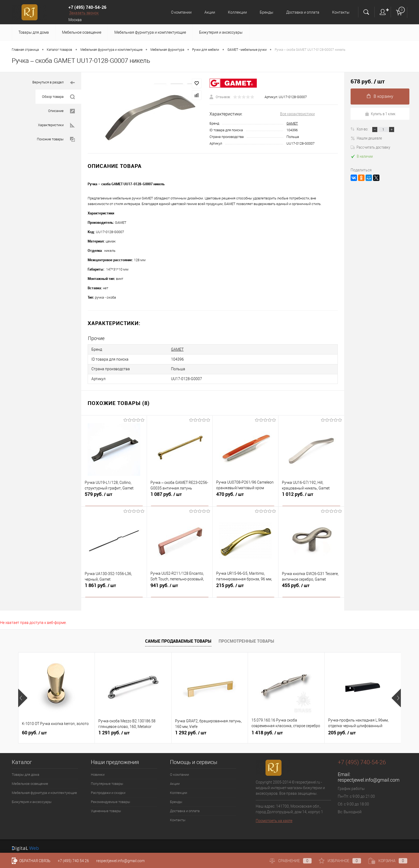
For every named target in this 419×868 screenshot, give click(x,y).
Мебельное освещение (82, 32)
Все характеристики (297, 114)
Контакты (341, 12)
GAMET (292, 123)
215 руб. (245, 586)
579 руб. (114, 495)
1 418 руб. (267, 730)
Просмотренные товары (246, 638)
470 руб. (245, 495)
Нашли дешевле (366, 138)
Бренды (265, 12)
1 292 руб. (191, 730)
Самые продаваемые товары (178, 638)
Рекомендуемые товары (110, 799)
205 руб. (342, 730)
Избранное (340, 861)
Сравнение (290, 861)
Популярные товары (107, 781)
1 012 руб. (311, 495)
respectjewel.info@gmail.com (369, 777)
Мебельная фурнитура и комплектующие (150, 32)
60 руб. (34, 730)
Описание (61, 111)
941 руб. (180, 586)
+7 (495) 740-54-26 (87, 7)
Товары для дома (34, 32)
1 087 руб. (180, 495)
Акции (207, 12)
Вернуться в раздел (54, 83)
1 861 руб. (114, 586)
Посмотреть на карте (274, 818)
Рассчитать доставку (370, 147)
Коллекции (235, 12)
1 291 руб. (114, 730)
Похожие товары (56, 139)
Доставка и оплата (302, 12)
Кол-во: (363, 129)
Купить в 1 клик (380, 114)
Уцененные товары (106, 808)
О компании (177, 12)
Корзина (388, 861)
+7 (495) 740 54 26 (73, 861)
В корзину (380, 96)
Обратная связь (31, 861)
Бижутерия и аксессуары (221, 32)
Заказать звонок (84, 13)
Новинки (98, 772)
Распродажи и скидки (108, 790)
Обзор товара (58, 97)
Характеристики (56, 125)
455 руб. (311, 586)
